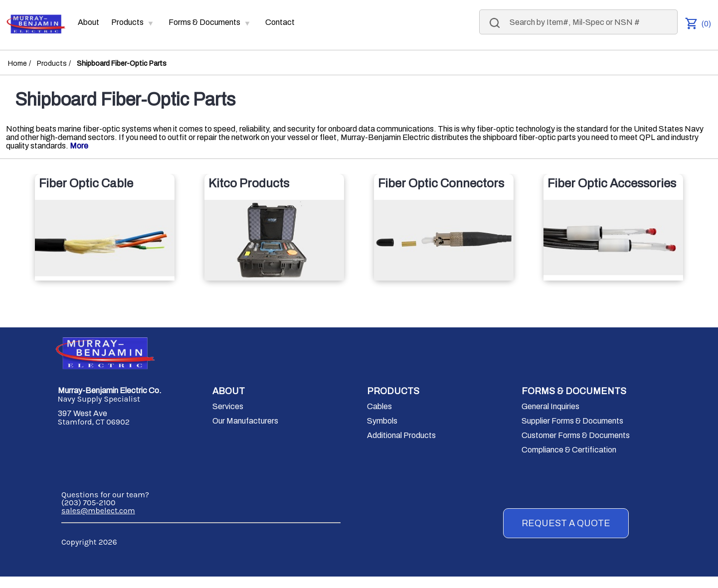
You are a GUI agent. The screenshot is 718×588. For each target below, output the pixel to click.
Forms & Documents (204, 20)
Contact (280, 22)
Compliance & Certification (569, 450)
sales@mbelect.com (98, 511)
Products (127, 20)
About (89, 22)
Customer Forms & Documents (576, 435)
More (79, 146)
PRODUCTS (393, 391)
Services (228, 406)
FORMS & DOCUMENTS (574, 391)
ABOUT (229, 391)
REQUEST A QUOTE (566, 523)
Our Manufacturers (245, 421)
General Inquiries (550, 406)
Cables (379, 406)
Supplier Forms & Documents (572, 421)
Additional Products (401, 435)
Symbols (382, 421)
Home (17, 64)
